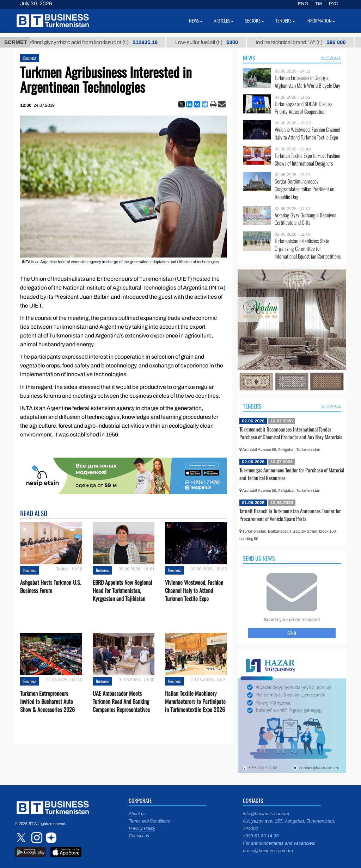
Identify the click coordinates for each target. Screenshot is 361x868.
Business (30, 58)
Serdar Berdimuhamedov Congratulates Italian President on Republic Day (304, 189)
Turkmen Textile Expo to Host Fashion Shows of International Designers (307, 159)
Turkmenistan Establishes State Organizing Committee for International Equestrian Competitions (308, 249)
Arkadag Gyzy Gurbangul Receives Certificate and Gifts (305, 219)
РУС (334, 4)
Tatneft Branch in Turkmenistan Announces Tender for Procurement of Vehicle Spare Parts (290, 515)
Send (292, 633)
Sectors (255, 21)
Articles (224, 21)
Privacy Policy (142, 829)
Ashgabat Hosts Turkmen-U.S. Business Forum (51, 587)
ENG (303, 4)
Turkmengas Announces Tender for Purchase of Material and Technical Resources (292, 474)
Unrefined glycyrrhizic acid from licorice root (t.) (97, 42)
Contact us (139, 836)
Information (321, 21)
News (249, 58)
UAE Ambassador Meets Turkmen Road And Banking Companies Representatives (121, 702)
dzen (50, 838)
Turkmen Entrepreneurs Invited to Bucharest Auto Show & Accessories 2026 (47, 702)
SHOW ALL (331, 58)
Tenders (252, 406)
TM (319, 4)
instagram (36, 838)
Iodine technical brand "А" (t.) (309, 42)
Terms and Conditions (149, 821)
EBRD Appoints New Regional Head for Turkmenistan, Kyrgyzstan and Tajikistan (123, 591)
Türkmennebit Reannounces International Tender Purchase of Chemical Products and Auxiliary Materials (291, 433)
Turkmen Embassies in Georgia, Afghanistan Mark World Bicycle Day (307, 82)
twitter (22, 838)
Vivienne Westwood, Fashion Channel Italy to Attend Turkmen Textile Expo (194, 591)
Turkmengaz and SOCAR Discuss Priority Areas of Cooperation (303, 108)
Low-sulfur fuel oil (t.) (214, 42)
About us (137, 814)
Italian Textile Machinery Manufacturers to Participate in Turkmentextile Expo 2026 (195, 702)
